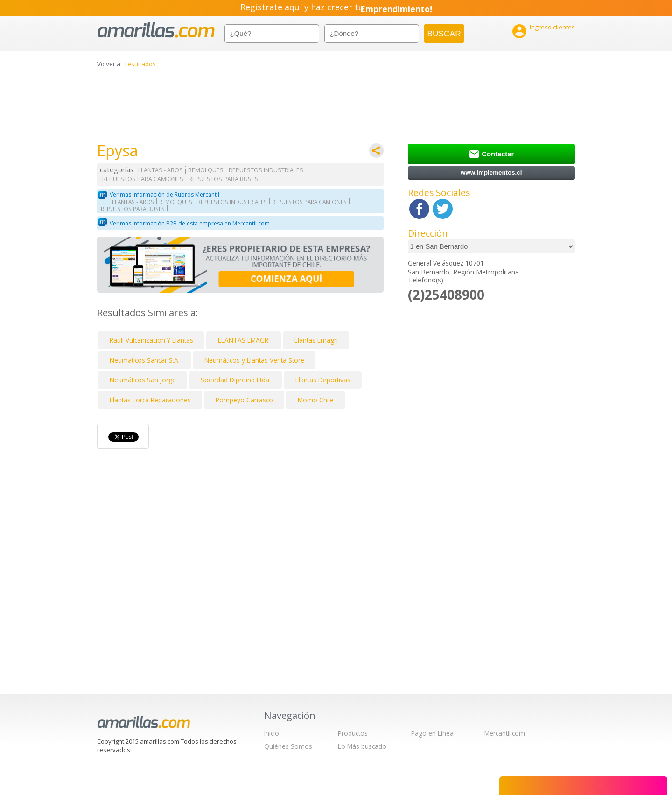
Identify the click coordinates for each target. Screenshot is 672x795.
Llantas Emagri (316, 340)
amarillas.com (156, 30)
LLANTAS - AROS (161, 170)
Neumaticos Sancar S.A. (145, 360)
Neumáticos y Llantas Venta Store (254, 360)
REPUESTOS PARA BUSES (224, 179)
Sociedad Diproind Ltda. (236, 380)
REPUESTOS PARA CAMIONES (143, 179)
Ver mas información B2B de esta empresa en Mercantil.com (190, 223)
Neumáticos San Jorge (143, 380)
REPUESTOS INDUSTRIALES (266, 170)
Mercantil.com (505, 733)
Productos (353, 733)
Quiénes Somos (288, 746)
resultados (140, 64)
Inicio (272, 733)
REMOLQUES (206, 170)
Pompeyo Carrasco (244, 400)
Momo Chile (316, 400)
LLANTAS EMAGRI (244, 340)
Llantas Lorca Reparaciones (150, 400)
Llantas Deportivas (323, 380)
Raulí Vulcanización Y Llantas (151, 340)
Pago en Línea (432, 733)
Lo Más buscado (362, 746)
